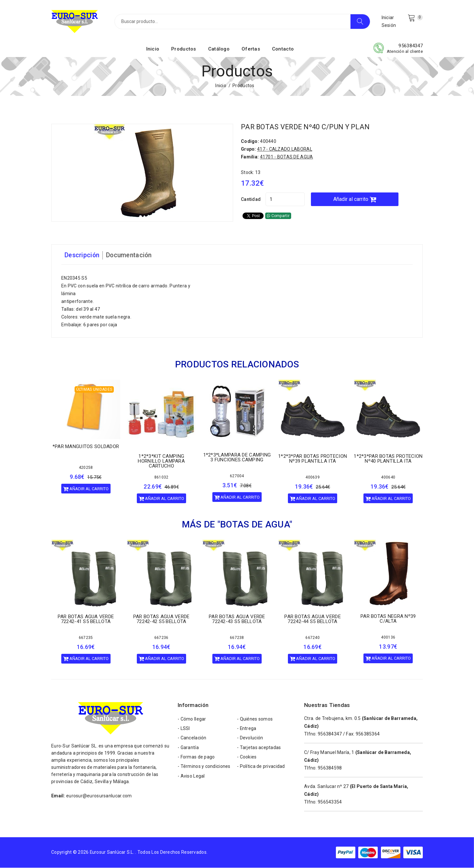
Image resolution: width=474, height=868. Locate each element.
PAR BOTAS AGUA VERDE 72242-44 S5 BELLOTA (313, 619)
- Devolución (250, 739)
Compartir (278, 216)
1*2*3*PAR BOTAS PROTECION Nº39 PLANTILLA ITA (313, 459)
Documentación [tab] (131, 256)
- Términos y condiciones (204, 768)
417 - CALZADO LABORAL (285, 150)
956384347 (411, 46)
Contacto (283, 50)
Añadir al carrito (358, 200)
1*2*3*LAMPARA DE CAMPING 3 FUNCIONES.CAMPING (237, 458)
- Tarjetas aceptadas (259, 749)
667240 (313, 638)
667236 (161, 638)
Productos (184, 50)
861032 (161, 478)
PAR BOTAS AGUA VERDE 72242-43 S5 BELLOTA (237, 619)
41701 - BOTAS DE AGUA (287, 157)
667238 (237, 638)
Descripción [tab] (82, 256)
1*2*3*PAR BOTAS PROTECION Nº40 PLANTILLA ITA (388, 459)
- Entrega (247, 729)
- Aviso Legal (191, 778)
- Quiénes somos (255, 720)
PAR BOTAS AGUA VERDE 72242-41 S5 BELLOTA (86, 619)
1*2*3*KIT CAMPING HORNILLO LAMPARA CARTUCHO (161, 462)
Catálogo (219, 50)
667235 (86, 638)
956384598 (330, 768)
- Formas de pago (196, 758)
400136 (388, 638)
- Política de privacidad (261, 768)
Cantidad (251, 200)
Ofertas (251, 50)
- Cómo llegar (192, 720)
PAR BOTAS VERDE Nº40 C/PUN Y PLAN (307, 127)
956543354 (330, 802)
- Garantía (188, 749)
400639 (313, 478)
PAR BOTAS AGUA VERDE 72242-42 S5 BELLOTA (161, 619)
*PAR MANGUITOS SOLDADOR (86, 447)
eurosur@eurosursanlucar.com (99, 796)
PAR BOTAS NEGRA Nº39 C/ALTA (388, 619)
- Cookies (247, 758)
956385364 (368, 734)
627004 (237, 477)
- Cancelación (192, 739)
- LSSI (184, 729)
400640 (388, 478)
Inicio (153, 50)
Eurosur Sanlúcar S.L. (112, 853)
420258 (86, 468)
